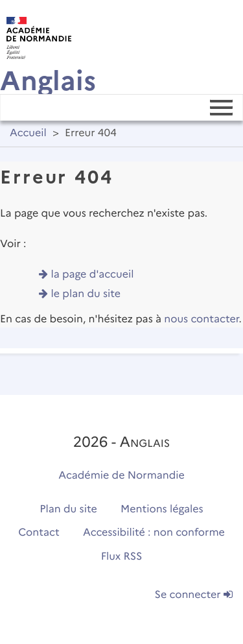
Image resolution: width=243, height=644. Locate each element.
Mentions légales (162, 509)
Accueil (28, 133)
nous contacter (201, 319)
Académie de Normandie (121, 476)
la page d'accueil (93, 275)
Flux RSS (122, 557)
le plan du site (86, 294)
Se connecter (194, 595)
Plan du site (68, 509)
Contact (39, 533)
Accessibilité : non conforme (154, 533)
